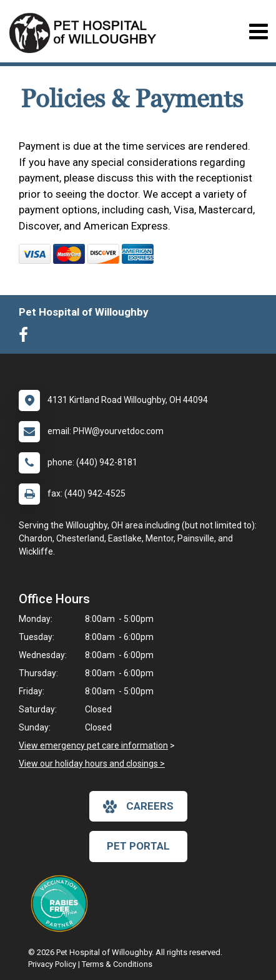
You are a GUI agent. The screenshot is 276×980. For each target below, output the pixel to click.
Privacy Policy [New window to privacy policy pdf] (52, 964)
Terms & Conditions (117, 964)
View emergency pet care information (93, 745)
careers (138, 807)
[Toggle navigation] (258, 32)
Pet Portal (138, 846)
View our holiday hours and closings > (92, 764)
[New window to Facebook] (27, 337)
